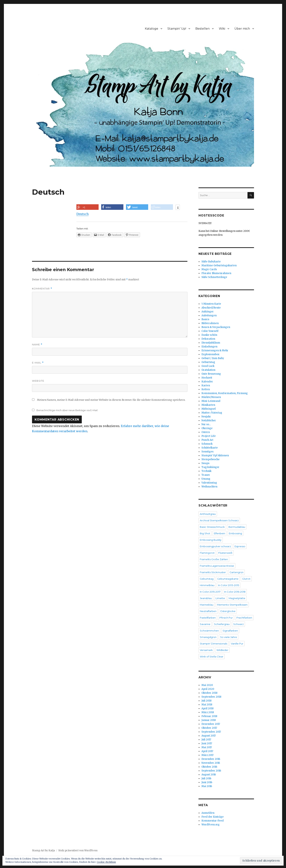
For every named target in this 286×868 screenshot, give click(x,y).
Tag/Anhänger (210, 467)
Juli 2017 (206, 740)
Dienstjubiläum (211, 343)
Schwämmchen (209, 631)
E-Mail (38, 363)
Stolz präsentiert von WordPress (78, 850)
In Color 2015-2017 (210, 592)
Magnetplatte (237, 598)
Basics (205, 319)
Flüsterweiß (225, 553)
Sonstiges (207, 452)
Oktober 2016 (209, 767)
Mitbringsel (209, 409)
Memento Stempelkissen (232, 605)
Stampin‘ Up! (177, 29)
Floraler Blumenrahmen (216, 273)
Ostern (206, 432)
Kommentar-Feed (213, 821)
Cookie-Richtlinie (106, 862)
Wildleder (222, 650)
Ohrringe (207, 428)
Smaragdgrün (208, 637)
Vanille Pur (237, 644)
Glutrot (246, 579)
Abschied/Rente (211, 308)
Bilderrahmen (210, 323)
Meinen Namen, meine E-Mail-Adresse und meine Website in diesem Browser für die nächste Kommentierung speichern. (111, 400)
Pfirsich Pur (226, 618)
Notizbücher (209, 420)
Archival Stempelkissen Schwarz (219, 520)
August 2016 (209, 775)
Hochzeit (207, 378)
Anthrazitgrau (208, 514)
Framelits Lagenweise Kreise (217, 566)
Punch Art (207, 440)
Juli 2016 (206, 778)
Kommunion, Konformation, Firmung (225, 393)
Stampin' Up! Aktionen (215, 455)
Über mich (242, 29)
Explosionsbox (210, 354)
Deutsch (83, 214)
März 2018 (208, 712)
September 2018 (211, 697)
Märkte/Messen (211, 397)
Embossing (235, 533)
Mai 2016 (207, 786)
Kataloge (152, 29)
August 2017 (209, 736)
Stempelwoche (211, 459)
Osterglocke (228, 611)
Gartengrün (237, 572)
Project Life (209, 436)
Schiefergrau (222, 624)
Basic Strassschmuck (212, 527)
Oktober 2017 (209, 728)
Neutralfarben (208, 611)
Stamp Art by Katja (43, 850)
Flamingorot (207, 553)
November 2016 (211, 763)
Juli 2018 (206, 701)
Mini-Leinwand (211, 401)
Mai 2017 (207, 747)
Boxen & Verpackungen (216, 327)
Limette (220, 598)
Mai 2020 (207, 685)
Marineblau (207, 605)
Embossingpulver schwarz (215, 546)
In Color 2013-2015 (229, 585)
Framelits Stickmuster (213, 572)
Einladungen (209, 347)
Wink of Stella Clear (212, 657)
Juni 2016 (207, 782)
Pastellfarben (208, 618)
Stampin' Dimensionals (213, 644)
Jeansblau (206, 598)
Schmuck (207, 444)
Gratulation (208, 370)
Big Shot (205, 533)
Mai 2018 (207, 705)
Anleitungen (209, 315)
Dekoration (208, 339)
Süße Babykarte (211, 262)
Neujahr (206, 417)
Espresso (240, 546)
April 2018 (207, 708)
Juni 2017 (207, 743)
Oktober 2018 (209, 693)
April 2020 (208, 689)
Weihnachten (209, 487)
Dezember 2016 (211, 759)
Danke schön (209, 335)
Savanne (205, 624)
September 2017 (211, 732)
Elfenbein (219, 533)
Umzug (206, 479)
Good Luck (208, 366)
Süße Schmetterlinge (214, 277)
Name (37, 345)
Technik (206, 471)
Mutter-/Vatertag (212, 413)
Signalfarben (230, 631)
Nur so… (206, 424)
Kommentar (42, 289)
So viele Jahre (229, 637)
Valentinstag (209, 483)
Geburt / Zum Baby (213, 358)
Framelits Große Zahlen (214, 559)
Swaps (205, 463)
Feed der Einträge (213, 817)
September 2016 (211, 771)
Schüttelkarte (210, 448)
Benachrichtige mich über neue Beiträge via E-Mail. (67, 410)
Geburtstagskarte (228, 579)
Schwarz (238, 624)
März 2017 (207, 755)
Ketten (206, 389)
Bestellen (202, 29)
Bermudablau (237, 527)
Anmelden (208, 813)
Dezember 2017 (211, 724)
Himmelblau (207, 585)
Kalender (207, 382)
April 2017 (207, 751)
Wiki (222, 29)
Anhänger (208, 312)
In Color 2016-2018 (235, 592)
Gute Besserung (211, 374)
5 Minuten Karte (211, 304)
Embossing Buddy (211, 540)
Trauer (206, 475)
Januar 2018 (209, 720)
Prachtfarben (244, 618)
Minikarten (208, 405)
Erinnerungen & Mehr (215, 350)
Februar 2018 (209, 716)
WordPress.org (211, 825)
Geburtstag (208, 362)
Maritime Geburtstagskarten (219, 265)
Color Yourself (210, 331)
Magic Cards (209, 269)
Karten (206, 385)
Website (38, 381)
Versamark (206, 650)
